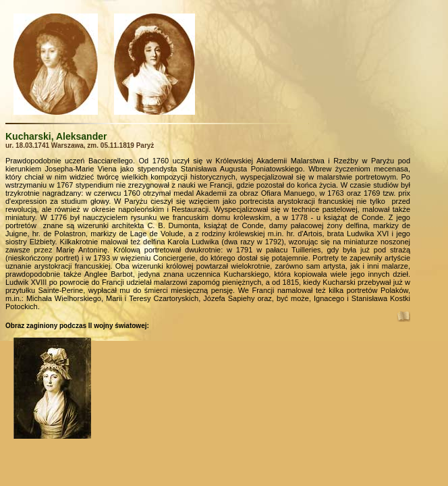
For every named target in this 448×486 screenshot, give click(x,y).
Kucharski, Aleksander (56, 136)
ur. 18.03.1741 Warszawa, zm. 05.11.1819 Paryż (80, 145)
